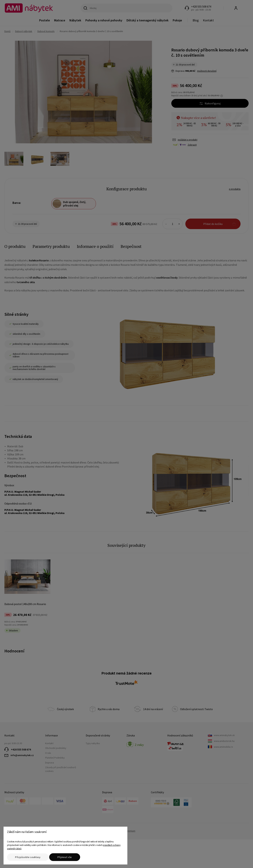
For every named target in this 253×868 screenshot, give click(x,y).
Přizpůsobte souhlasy (28, 857)
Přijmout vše (65, 857)
